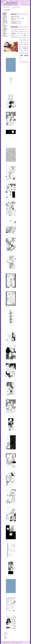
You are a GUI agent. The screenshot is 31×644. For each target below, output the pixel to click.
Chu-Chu (17, 35)
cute (25, 35)
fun (22, 39)
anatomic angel (18, 31)
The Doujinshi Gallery (24, 4)
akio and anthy (21, 30)
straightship (26, 50)
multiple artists (22, 43)
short (15, 18)
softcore (21, 50)
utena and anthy (21, 55)
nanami (27, 43)
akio (16, 30)
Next (8, 634)
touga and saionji (20, 54)
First (4, 634)
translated (26, 54)
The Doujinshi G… (7, 7)
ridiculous (21, 44)
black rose (26, 33)
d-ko (28, 35)
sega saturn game (25, 46)
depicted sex (15, 37)
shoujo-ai (26, 48)
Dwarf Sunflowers (22, 37)
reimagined (14, 19)
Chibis (13, 35)
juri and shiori (21, 41)
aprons (27, 32)
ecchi (27, 37)
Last (7, 637)
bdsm (22, 33)
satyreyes (19, 23)
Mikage (25, 41)
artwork (19, 33)
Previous (5, 637)
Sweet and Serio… (17, 7)
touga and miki (23, 52)
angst (24, 32)
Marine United (17, 21)
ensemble (22, 18)
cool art (21, 35)
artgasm (14, 33)
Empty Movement (24, 2)
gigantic (25, 39)
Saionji (20, 46)
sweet (18, 18)
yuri (20, 58)
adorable (13, 30)
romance (26, 44)
